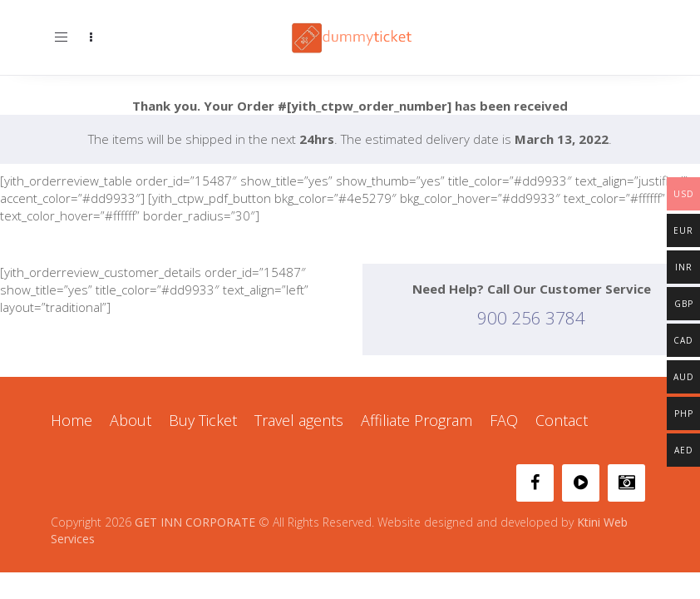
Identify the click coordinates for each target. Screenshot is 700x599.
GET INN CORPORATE (195, 522)
